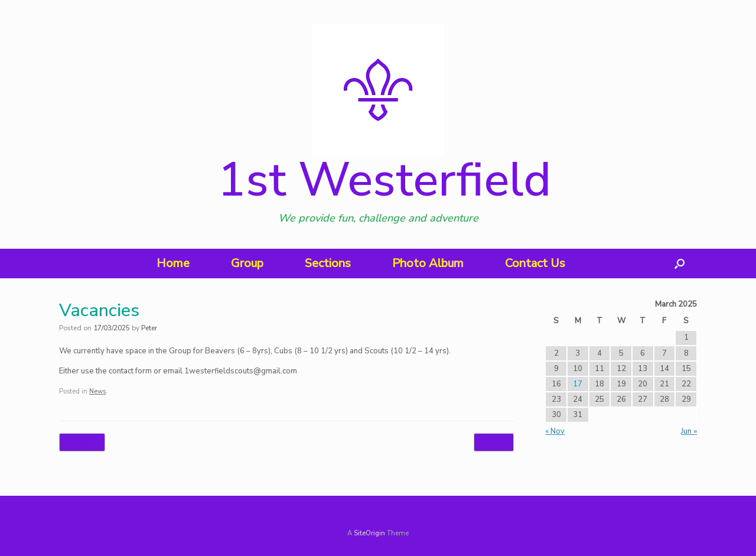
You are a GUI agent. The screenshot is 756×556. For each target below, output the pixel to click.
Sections (328, 263)
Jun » (689, 431)
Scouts (82, 442)
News (97, 391)
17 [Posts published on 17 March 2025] (578, 384)
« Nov (555, 431)
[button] (680, 264)
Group (247, 263)
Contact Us (535, 263)
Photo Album (428, 263)
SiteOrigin (369, 533)
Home (173, 263)
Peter (149, 328)
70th (494, 442)
